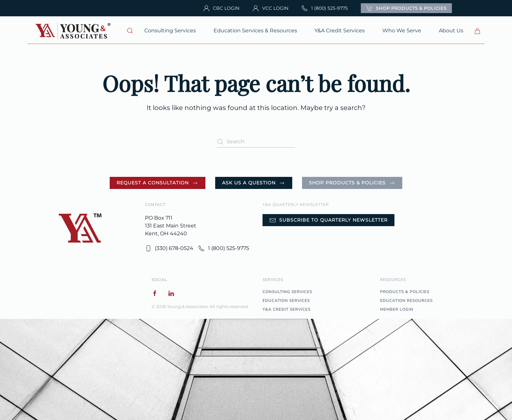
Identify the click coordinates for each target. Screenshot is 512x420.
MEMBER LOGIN (397, 309)
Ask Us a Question (254, 183)
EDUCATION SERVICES (286, 301)
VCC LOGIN (270, 8)
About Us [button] (451, 31)
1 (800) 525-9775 (325, 8)
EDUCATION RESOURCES (406, 301)
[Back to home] (74, 31)
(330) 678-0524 (169, 248)
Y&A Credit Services (340, 31)
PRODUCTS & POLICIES (405, 292)
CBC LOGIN (221, 8)
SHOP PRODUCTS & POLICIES (406, 8)
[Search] (256, 141)
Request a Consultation (158, 183)
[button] (130, 31)
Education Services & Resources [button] (255, 31)
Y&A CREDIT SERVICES (287, 309)
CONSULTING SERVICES (287, 292)
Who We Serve (402, 31)
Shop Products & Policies (352, 183)
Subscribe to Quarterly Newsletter (328, 220)
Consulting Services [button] (170, 31)
